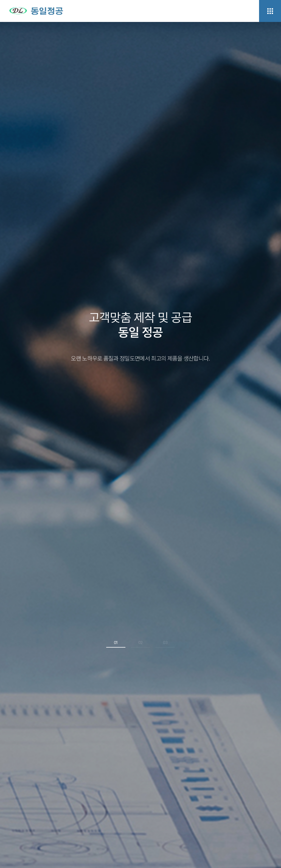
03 (165, 641)
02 (140, 641)
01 (116, 641)
